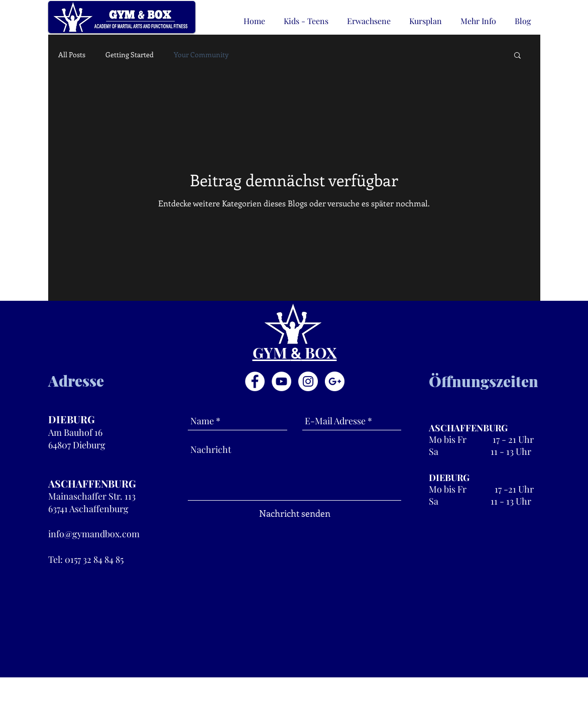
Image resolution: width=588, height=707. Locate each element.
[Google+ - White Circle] (335, 381)
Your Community (201, 54)
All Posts (72, 54)
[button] (517, 56)
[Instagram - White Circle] (308, 381)
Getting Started (130, 54)
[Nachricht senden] (295, 513)
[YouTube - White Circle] (281, 381)
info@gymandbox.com (94, 534)
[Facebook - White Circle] (255, 381)
